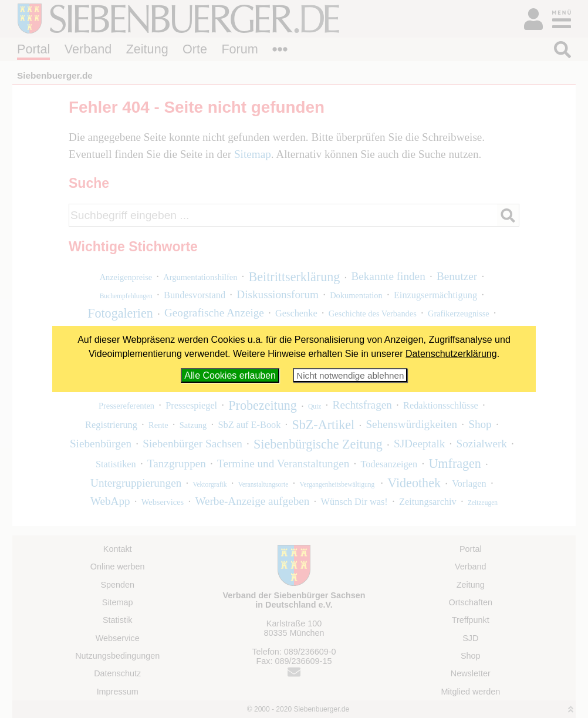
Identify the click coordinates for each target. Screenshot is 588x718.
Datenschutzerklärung (451, 354)
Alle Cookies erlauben (230, 375)
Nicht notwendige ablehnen (350, 375)
